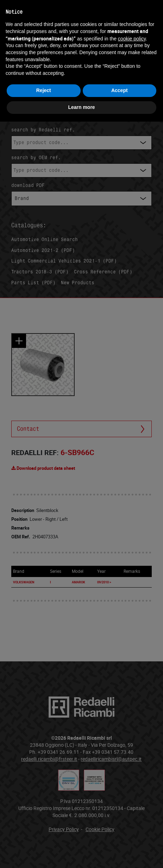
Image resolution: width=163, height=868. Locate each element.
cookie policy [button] (132, 39)
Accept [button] (120, 90)
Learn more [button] (81, 107)
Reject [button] (44, 90)
